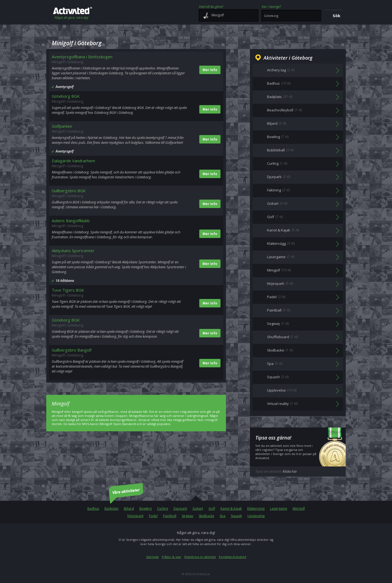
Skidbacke (206, 516)
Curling (163, 509)
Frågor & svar (171, 557)
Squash (236, 516)
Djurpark (180, 509)
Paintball (170, 516)
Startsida (152, 557)
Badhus (93, 509)
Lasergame (279, 509)
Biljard (129, 509)
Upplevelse (256, 516)
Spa (223, 516)
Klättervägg (256, 509)
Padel (153, 516)
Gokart (198, 509)
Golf (212, 509)
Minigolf (299, 509)
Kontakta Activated (232, 557)
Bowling (146, 509)
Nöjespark (135, 516)
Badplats (111, 509)
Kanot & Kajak (231, 509)
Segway (188, 516)
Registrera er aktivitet (200, 557)
